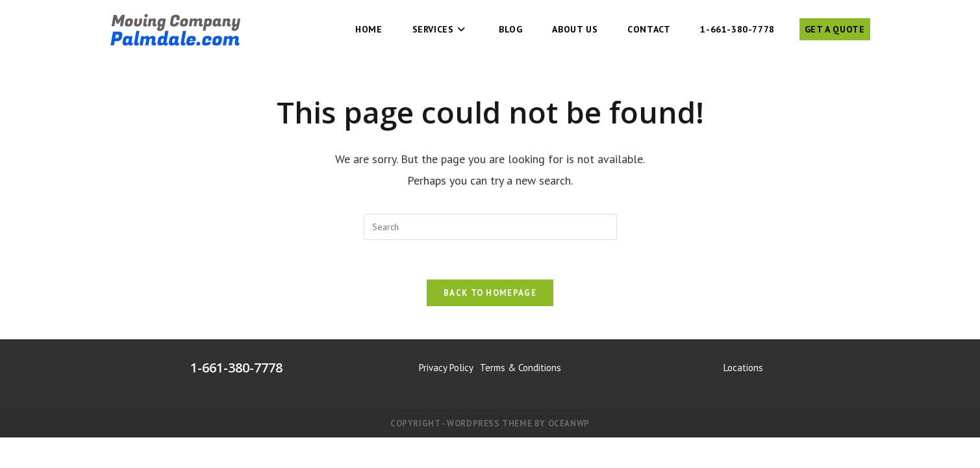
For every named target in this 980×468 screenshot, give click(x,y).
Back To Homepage (490, 293)
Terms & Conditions (521, 368)
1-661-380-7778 (236, 368)
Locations (743, 368)
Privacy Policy (446, 368)
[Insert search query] (490, 227)
